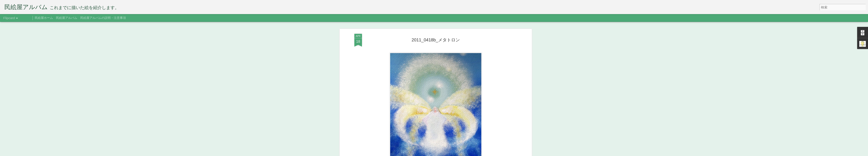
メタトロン (452, 29)
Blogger (461, 153)
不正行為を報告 (474, 153)
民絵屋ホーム (44, 18)
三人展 (466, 29)
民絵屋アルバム (67, 18)
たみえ (455, 23)
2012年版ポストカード (427, 29)
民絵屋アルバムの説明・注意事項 (103, 18)
